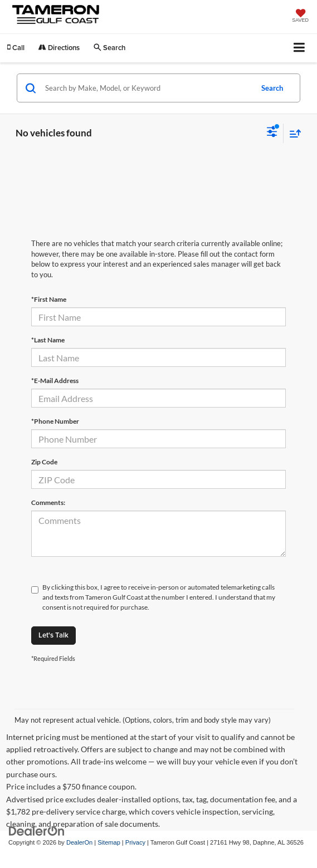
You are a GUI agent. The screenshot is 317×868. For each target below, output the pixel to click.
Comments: (48, 502)
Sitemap (109, 842)
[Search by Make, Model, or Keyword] (147, 88)
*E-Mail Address (55, 381)
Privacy (135, 842)
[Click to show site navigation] (299, 48)
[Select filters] (272, 133)
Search (272, 88)
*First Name (49, 299)
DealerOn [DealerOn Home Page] (79, 842)
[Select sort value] (292, 133)
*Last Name (48, 340)
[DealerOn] (37, 831)
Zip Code (44, 462)
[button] (16, 48)
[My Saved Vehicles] (300, 17)
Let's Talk (53, 635)
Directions (59, 48)
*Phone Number (55, 421)
